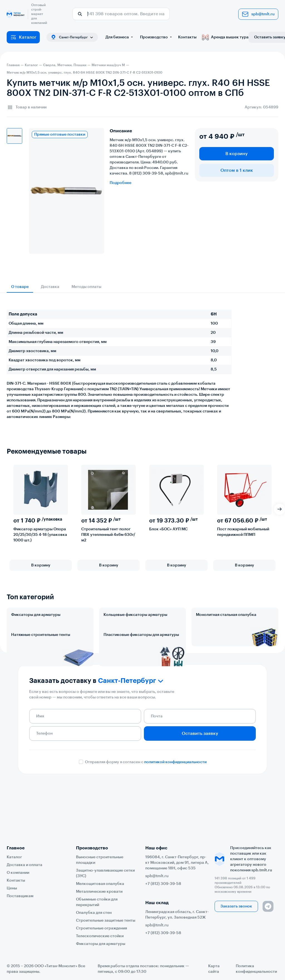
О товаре (20, 287)
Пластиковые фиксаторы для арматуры (141, 659)
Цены (12, 888)
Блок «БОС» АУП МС (168, 529)
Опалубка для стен (94, 913)
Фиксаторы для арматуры (36, 615)
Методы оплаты (86, 287)
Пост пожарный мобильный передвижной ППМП (243, 532)
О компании (18, 873)
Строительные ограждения (101, 928)
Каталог (23, 37)
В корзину (237, 154)
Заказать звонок (236, 906)
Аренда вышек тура (225, 37)
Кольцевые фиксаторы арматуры (135, 615)
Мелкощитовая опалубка (100, 884)
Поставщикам (20, 896)
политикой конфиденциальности (175, 811)
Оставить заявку (200, 782)
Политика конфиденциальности (256, 969)
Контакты (187, 37)
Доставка (50, 287)
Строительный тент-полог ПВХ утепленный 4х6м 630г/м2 (108, 535)
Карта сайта (214, 969)
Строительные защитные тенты (106, 921)
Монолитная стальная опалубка (226, 615)
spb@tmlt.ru (258, 14)
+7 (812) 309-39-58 (163, 884)
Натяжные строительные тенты (41, 659)
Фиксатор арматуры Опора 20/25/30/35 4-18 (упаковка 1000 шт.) (40, 535)
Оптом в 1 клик (237, 170)
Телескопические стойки (100, 936)
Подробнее (121, 183)
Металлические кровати (99, 892)
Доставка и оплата (24, 865)
